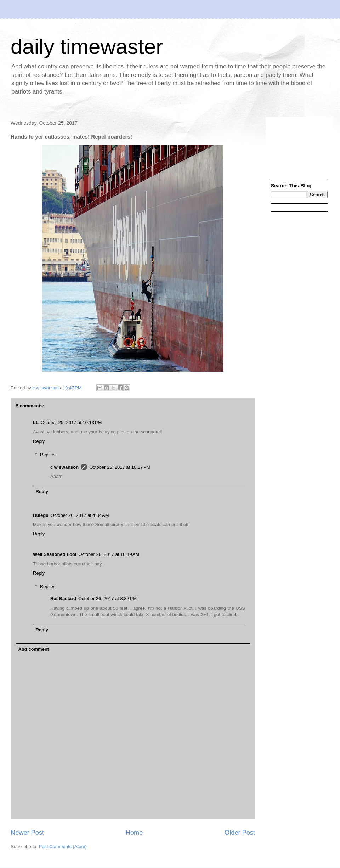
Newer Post (27, 833)
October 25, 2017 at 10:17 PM (120, 467)
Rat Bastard (63, 599)
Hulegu (41, 515)
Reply (39, 441)
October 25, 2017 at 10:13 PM (71, 422)
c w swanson (64, 467)
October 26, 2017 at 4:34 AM (80, 515)
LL (36, 422)
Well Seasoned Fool (55, 554)
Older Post (240, 833)
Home (134, 833)
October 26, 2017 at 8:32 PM (107, 599)
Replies (48, 455)
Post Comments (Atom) (63, 847)
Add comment (34, 649)
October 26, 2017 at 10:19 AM (109, 554)
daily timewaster (87, 47)
